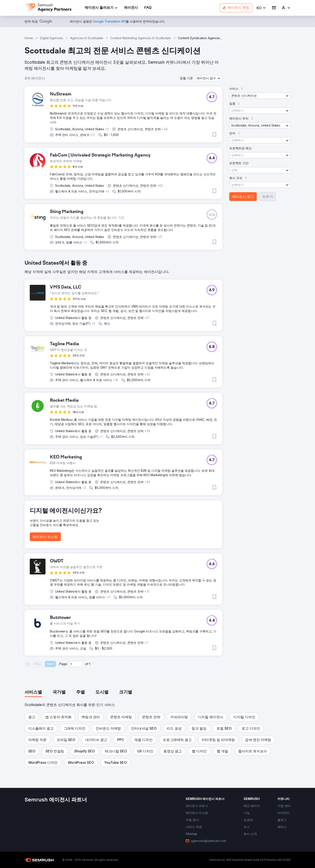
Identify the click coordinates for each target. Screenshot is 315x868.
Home (29, 38)
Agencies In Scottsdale (87, 38)
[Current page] (76, 664)
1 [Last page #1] (90, 664)
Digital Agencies (52, 38)
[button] (261, 8)
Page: (63, 664)
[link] (131, 8)
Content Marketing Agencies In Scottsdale (141, 38)
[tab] (33, 692)
